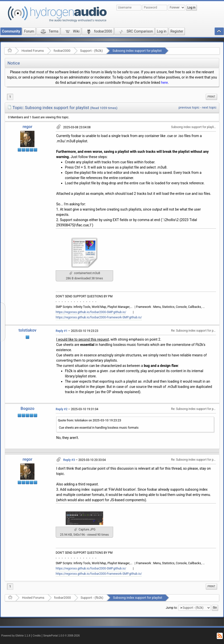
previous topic (189, 107)
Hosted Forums (33, 51)
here (164, 83)
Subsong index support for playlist (137, 51)
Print (211, 97)
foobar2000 (62, 51)
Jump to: (172, 608)
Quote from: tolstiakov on (90, 420)
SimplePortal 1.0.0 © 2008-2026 (61, 636)
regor (27, 127)
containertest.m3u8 (85, 273)
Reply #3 (69, 460)
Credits (37, 636)
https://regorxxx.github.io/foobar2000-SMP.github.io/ (91, 312)
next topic (209, 107)
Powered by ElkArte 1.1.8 (16, 636)
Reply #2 (62, 409)
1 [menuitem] (10, 97)
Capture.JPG (85, 529)
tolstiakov (27, 330)
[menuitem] (211, 97)
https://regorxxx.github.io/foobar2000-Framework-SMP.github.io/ (99, 317)
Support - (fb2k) (92, 51)
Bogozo (27, 409)
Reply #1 (62, 331)
